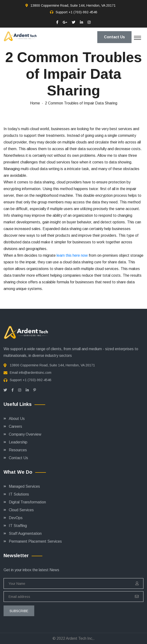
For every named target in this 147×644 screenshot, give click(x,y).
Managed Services (24, 486)
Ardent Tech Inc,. (80, 638)
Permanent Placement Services (35, 541)
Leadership (18, 442)
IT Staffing (18, 526)
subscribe (19, 611)
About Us (17, 419)
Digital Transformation (27, 502)
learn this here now (72, 255)
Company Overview (25, 434)
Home (35, 103)
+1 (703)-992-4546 (83, 12)
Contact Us (114, 37)
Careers (15, 426)
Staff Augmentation (25, 533)
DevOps (16, 518)
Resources (18, 450)
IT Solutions (19, 494)
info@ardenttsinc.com (35, 373)
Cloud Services (21, 510)
